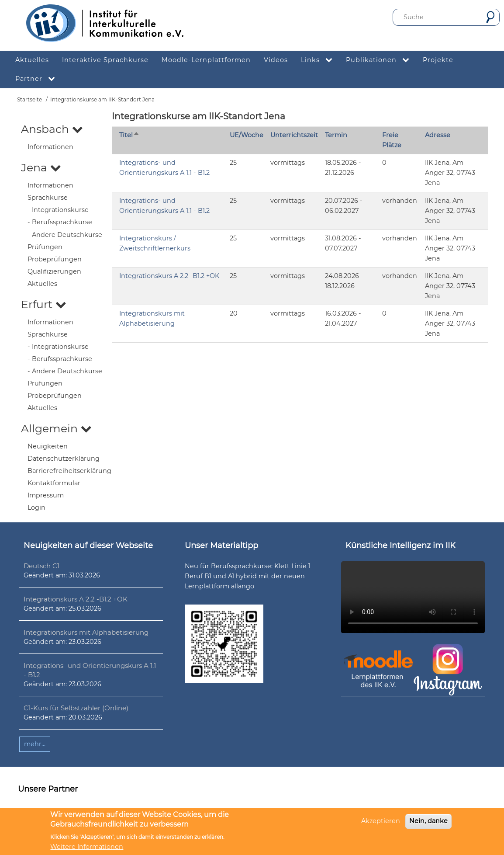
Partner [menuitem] (39, 79)
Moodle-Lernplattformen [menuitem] (206, 60)
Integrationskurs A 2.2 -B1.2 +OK (169, 276)
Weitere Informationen (87, 847)
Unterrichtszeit (294, 135)
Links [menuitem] (320, 60)
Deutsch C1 (41, 566)
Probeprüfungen (55, 259)
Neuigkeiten (48, 446)
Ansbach (52, 129)
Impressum (46, 495)
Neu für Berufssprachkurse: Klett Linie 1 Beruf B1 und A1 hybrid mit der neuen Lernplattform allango (248, 576)
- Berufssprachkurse (60, 222)
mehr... (35, 744)
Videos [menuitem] (276, 60)
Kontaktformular (54, 483)
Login (36, 507)
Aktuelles (42, 284)
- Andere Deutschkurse (65, 235)
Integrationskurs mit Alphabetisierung (86, 632)
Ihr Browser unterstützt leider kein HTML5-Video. (413, 597)
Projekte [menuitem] (438, 60)
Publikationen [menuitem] (381, 60)
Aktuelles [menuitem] (32, 60)
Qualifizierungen (54, 271)
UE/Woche (247, 135)
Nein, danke (428, 821)
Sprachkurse (48, 198)
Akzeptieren (381, 821)
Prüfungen (45, 247)
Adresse (438, 135)
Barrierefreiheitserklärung (69, 471)
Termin (336, 135)
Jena (41, 167)
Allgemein (56, 428)
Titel (129, 135)
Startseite (29, 99)
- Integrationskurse (58, 210)
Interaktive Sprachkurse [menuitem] (105, 60)
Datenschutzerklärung (64, 459)
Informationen (50, 147)
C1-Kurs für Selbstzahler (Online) (76, 708)
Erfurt (44, 304)
